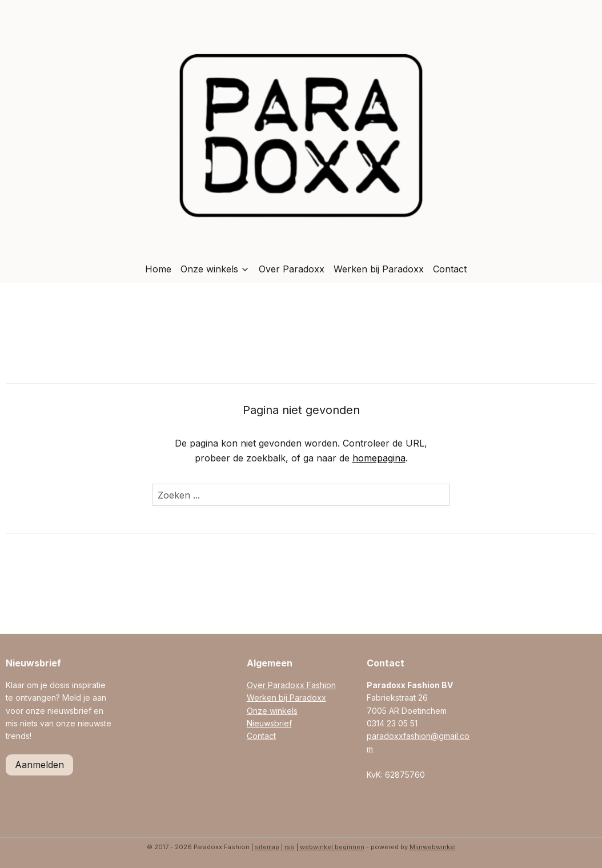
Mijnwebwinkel (433, 847)
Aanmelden (39, 765)
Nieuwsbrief (269, 723)
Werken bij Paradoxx (379, 269)
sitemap (267, 847)
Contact (450, 269)
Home (158, 269)
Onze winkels (215, 269)
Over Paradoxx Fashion (291, 685)
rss (290, 847)
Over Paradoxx (292, 269)
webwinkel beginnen (332, 847)
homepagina (379, 458)
